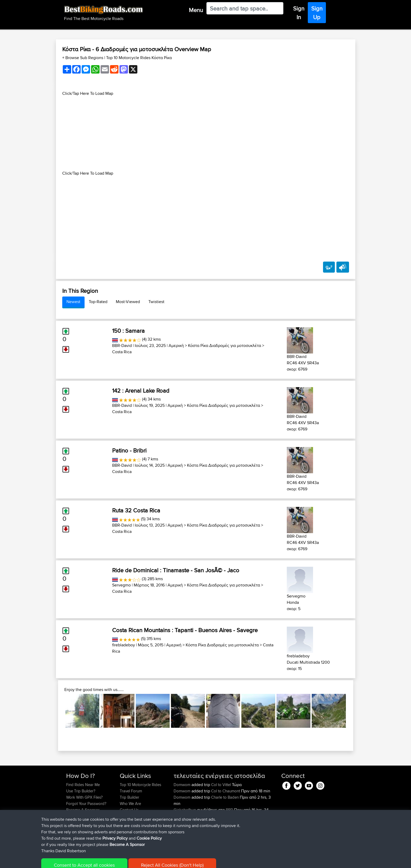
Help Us (127, 816)
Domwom (183, 785)
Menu (196, 10)
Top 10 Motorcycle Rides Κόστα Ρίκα (139, 58)
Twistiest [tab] (156, 302)
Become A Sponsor (83, 810)
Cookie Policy (163, 860)
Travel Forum (131, 791)
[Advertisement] (206, 133)
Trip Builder (129, 797)
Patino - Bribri (129, 450)
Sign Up (317, 13)
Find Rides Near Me (83, 785)
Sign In (299, 13)
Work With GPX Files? (84, 797)
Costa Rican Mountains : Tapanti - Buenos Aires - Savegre (185, 630)
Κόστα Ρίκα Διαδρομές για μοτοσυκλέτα (225, 345)
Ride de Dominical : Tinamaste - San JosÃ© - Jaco (176, 570)
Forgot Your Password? (86, 804)
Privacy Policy (137, 860)
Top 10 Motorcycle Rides (141, 785)
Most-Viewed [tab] (128, 302)
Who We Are (130, 804)
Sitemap (115, 860)
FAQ (70, 816)
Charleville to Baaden (229, 829)
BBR (229, 810)
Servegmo (121, 585)
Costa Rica (122, 352)
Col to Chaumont (226, 791)
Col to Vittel (221, 785)
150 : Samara (128, 331)
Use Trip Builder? (81, 791)
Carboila (181, 822)
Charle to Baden (225, 797)
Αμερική (176, 345)
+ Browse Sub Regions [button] (83, 58)
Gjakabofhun (185, 810)
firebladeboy (124, 645)
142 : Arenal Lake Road (141, 391)
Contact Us (129, 810)
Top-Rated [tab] (98, 302)
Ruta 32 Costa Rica (136, 510)
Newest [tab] (73, 302)
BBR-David (122, 345)
